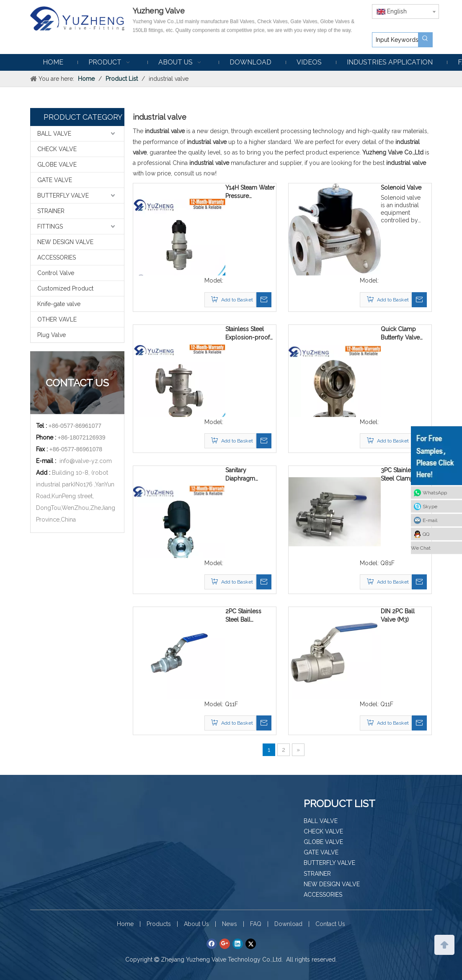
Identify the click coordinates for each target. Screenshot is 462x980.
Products (159, 924)
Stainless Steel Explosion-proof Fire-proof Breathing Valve (248, 334)
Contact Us (330, 924)
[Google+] (225, 944)
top (444, 944)
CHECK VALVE (57, 149)
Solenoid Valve (401, 188)
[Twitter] (251, 944)
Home (125, 924)
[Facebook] (212, 944)
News (230, 924)
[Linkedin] (238, 944)
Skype (430, 506)
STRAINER (51, 211)
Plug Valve (52, 335)
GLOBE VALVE (57, 165)
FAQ (256, 924)
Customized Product (65, 288)
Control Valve (56, 273)
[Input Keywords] (395, 40)
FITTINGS (50, 226)
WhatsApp (435, 492)
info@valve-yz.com (86, 461)
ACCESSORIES (57, 257)
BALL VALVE (54, 134)
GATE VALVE (55, 180)
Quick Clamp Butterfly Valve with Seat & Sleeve (400, 334)
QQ (426, 534)
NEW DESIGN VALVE (65, 242)
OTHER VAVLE (57, 319)
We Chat (421, 548)
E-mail (430, 520)
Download (288, 924)
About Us (196, 924)
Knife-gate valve (59, 304)
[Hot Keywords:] (425, 40)
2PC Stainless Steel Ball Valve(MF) (243, 616)
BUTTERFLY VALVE (63, 195)
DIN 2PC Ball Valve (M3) (398, 615)
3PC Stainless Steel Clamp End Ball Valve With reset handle (400, 475)
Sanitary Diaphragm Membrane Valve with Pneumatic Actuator (248, 475)
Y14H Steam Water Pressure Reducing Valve (250, 192)
